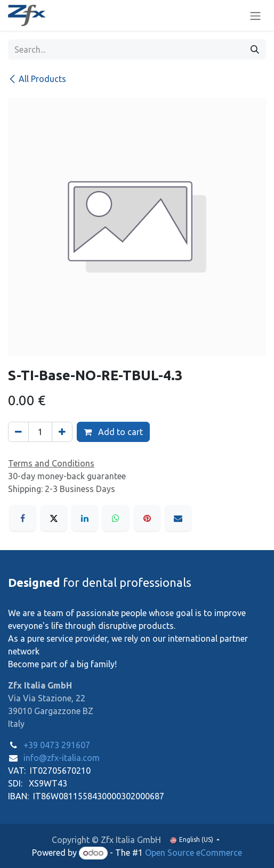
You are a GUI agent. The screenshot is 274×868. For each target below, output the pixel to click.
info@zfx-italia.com (62, 758)
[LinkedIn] (85, 518)
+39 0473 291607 (57, 745)
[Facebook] (22, 518)
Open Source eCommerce (194, 853)
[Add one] (62, 432)
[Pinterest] (147, 518)
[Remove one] (18, 432)
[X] (54, 518)
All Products (37, 79)
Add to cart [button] (113, 432)
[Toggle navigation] (255, 15)
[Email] (178, 518)
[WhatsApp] (116, 518)
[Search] (255, 50)
